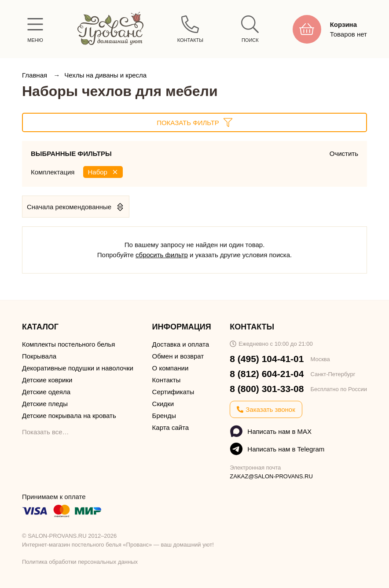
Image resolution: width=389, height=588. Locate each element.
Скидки (163, 404)
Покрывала (39, 356)
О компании (171, 368)
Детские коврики (47, 380)
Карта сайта (171, 427)
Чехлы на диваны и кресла (105, 75)
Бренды (164, 416)
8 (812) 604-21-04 (267, 374)
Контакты (167, 380)
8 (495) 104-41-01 (267, 359)
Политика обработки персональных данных (80, 562)
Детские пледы (45, 404)
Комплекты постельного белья (68, 344)
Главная (35, 75)
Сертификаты (173, 392)
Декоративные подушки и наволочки (78, 368)
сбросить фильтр (162, 255)
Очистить (344, 153)
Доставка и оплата (181, 344)
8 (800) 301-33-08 (267, 389)
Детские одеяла (46, 392)
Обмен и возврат (178, 356)
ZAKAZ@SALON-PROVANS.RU (271, 476)
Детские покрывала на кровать (69, 416)
